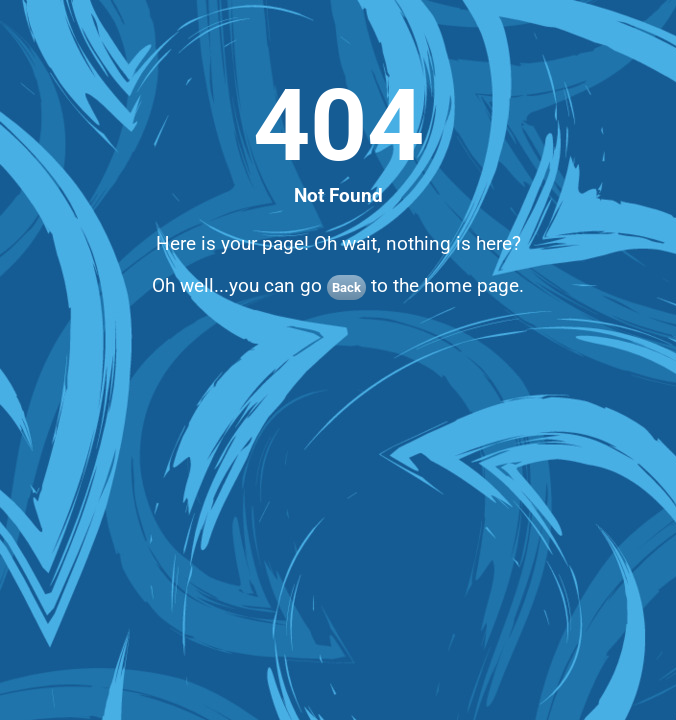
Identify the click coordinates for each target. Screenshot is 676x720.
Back (346, 287)
